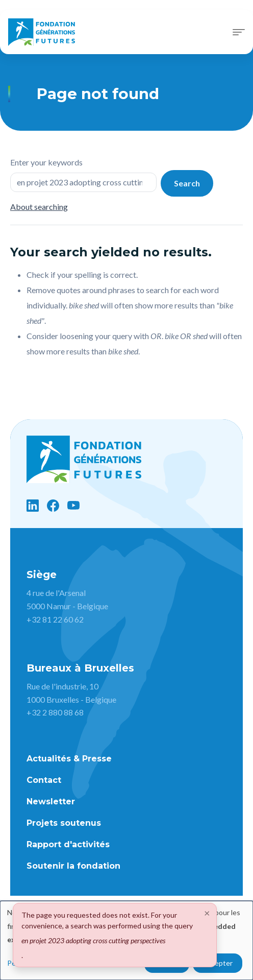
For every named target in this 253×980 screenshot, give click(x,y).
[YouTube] (73, 506)
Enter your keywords (46, 162)
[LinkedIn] (33, 506)
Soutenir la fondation (73, 866)
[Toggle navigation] (239, 32)
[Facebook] (53, 506)
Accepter (218, 963)
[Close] (207, 913)
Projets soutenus (64, 823)
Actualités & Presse (69, 759)
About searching (39, 207)
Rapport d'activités (68, 844)
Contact (44, 780)
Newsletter (51, 802)
